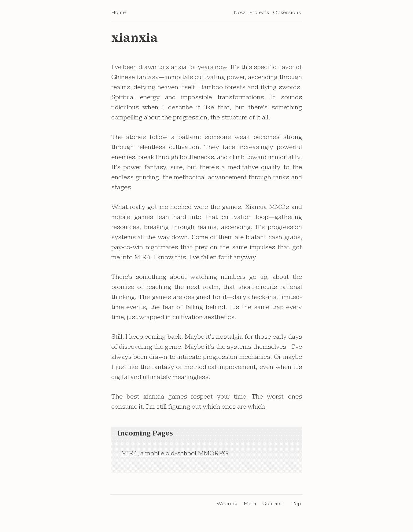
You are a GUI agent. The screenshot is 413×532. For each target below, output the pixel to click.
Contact (272, 506)
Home (118, 15)
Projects (259, 15)
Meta (250, 506)
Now (240, 15)
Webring (227, 506)
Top (296, 506)
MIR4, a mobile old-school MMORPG (175, 456)
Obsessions (287, 15)
